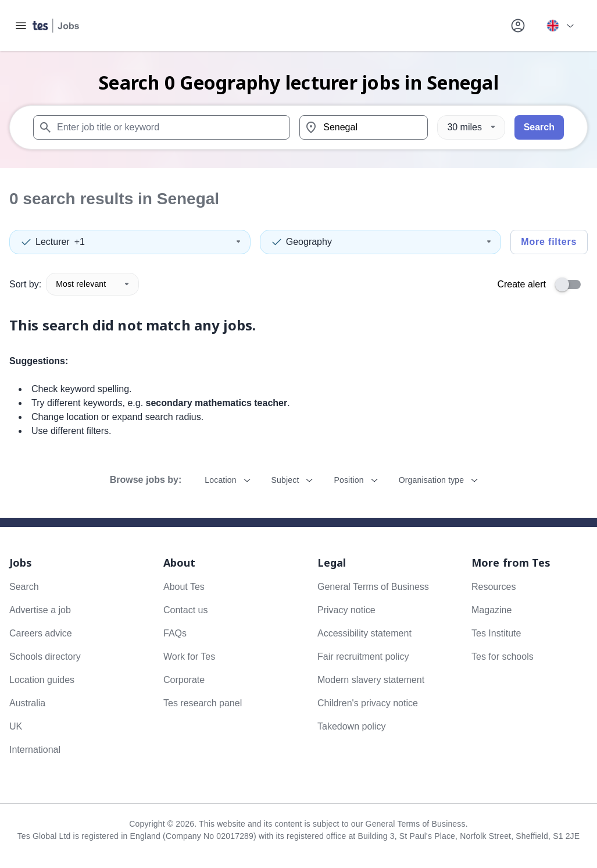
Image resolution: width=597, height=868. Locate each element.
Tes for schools (503, 657)
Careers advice (41, 633)
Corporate (184, 680)
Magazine (491, 610)
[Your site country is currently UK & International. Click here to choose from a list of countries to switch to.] (560, 26)
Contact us (185, 610)
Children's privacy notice (368, 703)
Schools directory (45, 657)
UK (16, 726)
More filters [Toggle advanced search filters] (549, 242)
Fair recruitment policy (363, 657)
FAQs (175, 633)
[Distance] (471, 127)
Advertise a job (40, 610)
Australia (27, 703)
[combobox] (162, 127)
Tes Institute (496, 633)
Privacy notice (346, 610)
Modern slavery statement (371, 680)
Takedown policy (351, 726)
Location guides (42, 680)
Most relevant (92, 284)
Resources (494, 587)
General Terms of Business (373, 587)
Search (539, 127)
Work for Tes (189, 657)
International (35, 750)
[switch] (571, 284)
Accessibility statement (364, 633)
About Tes (184, 587)
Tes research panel (203, 703)
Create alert (521, 284)
